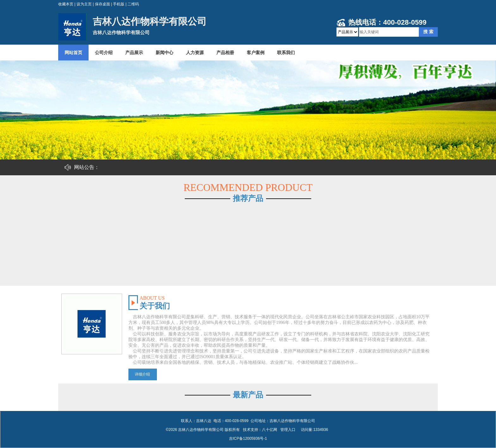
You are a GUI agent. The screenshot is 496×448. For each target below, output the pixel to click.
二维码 (133, 4)
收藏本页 (66, 4)
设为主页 (84, 4)
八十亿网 (270, 430)
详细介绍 (142, 374)
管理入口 (288, 430)
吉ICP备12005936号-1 (248, 439)
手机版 (119, 4)
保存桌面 (102, 4)
